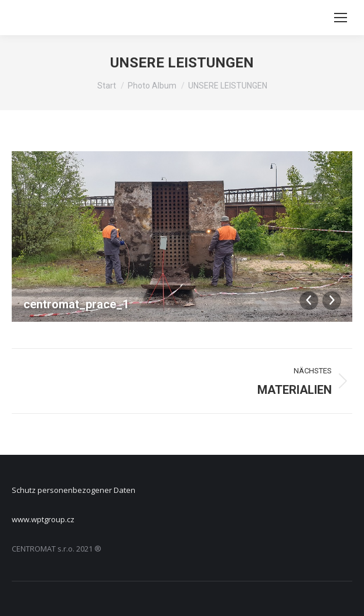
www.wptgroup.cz (43, 519)
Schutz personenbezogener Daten (74, 490)
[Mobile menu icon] (341, 18)
